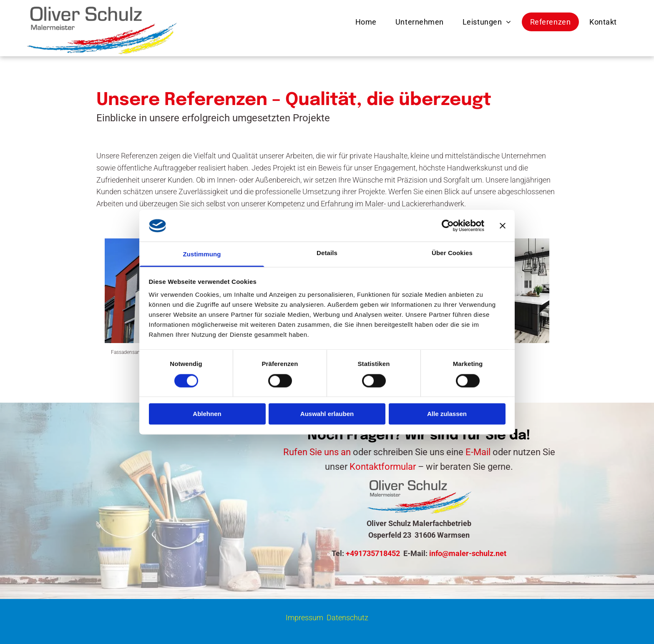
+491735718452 (373, 553)
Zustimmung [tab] (202, 254)
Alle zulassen (447, 414)
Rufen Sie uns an (317, 452)
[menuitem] (367, 22)
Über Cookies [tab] (452, 253)
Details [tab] (327, 253)
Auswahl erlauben (327, 414)
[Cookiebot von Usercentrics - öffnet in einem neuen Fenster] (448, 226)
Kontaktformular (383, 467)
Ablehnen (207, 414)
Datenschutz (347, 618)
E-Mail (478, 452)
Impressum (304, 618)
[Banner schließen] (503, 226)
